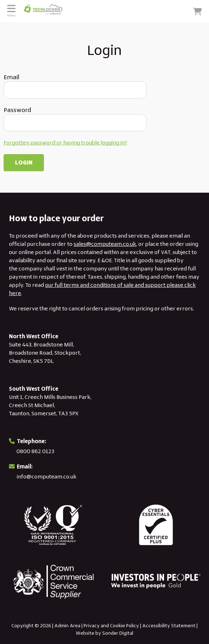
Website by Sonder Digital (104, 633)
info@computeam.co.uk (47, 476)
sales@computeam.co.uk (105, 244)
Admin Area (67, 625)
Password (17, 110)
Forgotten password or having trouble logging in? (65, 143)
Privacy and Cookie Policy (111, 625)
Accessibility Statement (169, 625)
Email (11, 77)
